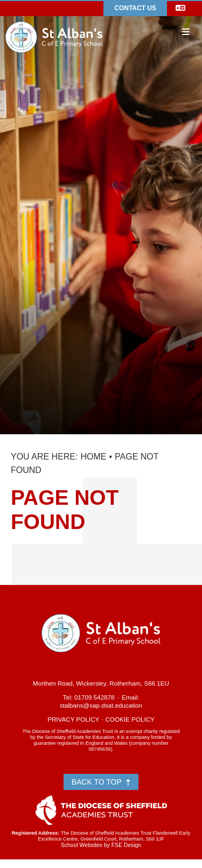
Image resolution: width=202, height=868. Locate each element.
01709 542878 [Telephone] (95, 697)
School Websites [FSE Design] (82, 845)
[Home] (54, 21)
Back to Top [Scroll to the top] (101, 782)
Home (93, 457)
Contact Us (135, 8)
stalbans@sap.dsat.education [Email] (101, 705)
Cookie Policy (130, 719)
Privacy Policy (73, 719)
